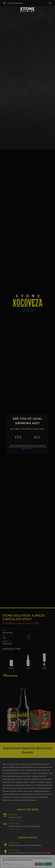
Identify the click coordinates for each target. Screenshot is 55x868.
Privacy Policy (28, 865)
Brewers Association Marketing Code (34, 861)
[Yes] (18, 437)
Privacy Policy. (28, 448)
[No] (37, 437)
